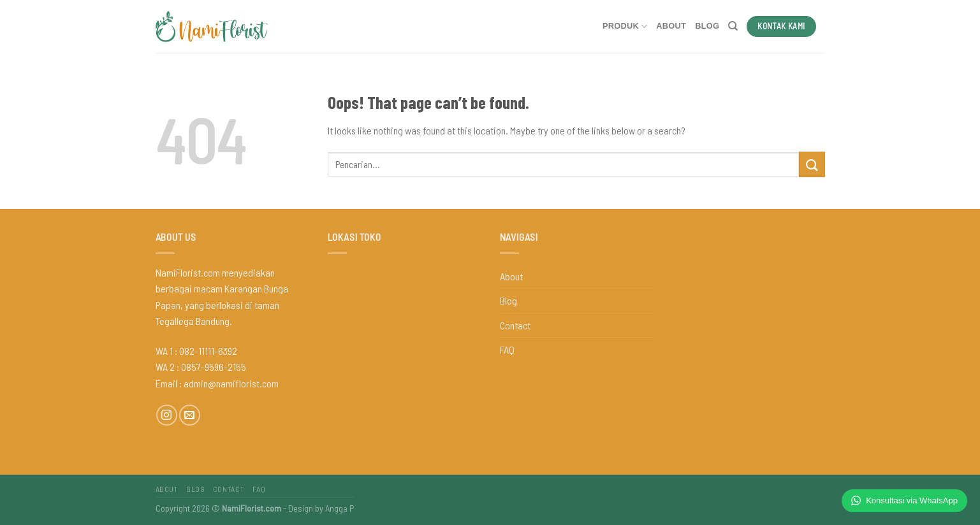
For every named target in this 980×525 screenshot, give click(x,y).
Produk (625, 26)
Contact (515, 325)
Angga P (340, 508)
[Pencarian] (733, 26)
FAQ (507, 349)
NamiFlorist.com (252, 508)
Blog (707, 26)
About (671, 26)
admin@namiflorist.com (231, 383)
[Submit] (812, 164)
